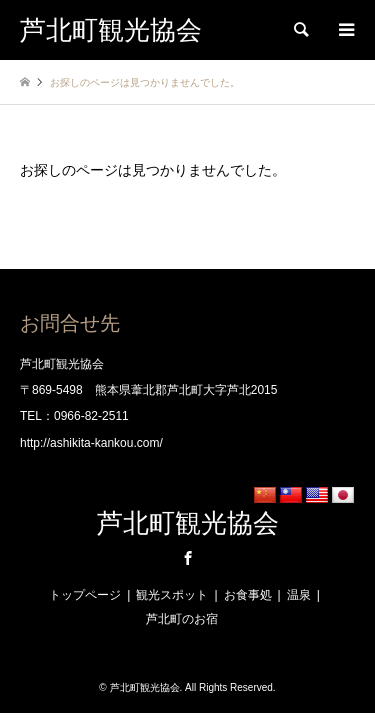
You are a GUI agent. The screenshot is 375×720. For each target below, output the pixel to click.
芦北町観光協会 (188, 523)
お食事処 (248, 595)
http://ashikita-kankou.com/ (91, 443)
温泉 (299, 595)
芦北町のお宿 (182, 619)
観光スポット (172, 595)
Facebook (188, 558)
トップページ (85, 595)
